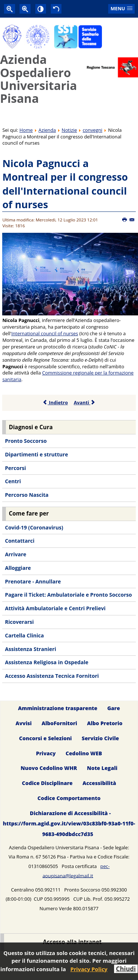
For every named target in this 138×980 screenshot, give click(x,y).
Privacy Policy (89, 969)
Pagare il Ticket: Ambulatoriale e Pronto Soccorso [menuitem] (68, 595)
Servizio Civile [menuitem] (100, 738)
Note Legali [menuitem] (102, 768)
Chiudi (126, 969)
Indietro (55, 402)
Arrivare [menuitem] (15, 554)
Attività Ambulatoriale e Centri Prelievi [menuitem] (55, 608)
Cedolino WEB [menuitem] (84, 753)
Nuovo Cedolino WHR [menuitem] (49, 768)
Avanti (84, 402)
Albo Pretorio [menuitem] (105, 723)
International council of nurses (45, 333)
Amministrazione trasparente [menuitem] (58, 708)
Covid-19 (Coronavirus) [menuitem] (34, 527)
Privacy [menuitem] (46, 753)
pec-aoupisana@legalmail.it (76, 871)
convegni (93, 130)
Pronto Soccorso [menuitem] (26, 441)
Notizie (70, 130)
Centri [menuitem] (13, 481)
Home (26, 130)
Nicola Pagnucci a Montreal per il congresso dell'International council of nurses (65, 184)
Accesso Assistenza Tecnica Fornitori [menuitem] (52, 676)
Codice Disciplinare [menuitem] (47, 783)
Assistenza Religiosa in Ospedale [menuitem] (47, 662)
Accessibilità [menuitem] (99, 783)
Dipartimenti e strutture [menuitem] (36, 454)
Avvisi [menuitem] (24, 723)
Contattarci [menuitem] (20, 541)
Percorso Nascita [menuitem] (26, 495)
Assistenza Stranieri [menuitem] (30, 649)
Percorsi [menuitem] (15, 468)
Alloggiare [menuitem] (18, 568)
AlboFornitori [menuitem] (59, 723)
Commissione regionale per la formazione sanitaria (68, 376)
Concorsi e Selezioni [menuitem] (45, 738)
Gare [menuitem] (114, 708)
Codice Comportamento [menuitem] (69, 798)
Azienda (47, 130)
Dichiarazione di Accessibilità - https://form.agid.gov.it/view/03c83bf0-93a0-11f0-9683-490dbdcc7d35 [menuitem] (69, 824)
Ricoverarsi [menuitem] (19, 622)
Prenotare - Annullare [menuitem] (33, 581)
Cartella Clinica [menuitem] (24, 635)
